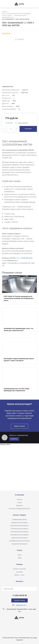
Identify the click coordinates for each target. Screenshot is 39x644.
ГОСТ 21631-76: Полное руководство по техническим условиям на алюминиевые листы (19, 298)
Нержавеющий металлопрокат (19, 541)
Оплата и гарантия (19, 569)
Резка (19, 555)
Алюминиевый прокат (19, 520)
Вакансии (20, 506)
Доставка (19, 572)
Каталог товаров (20, 515)
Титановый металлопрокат (19, 532)
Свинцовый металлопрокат (19, 535)
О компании (19, 495)
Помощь (20, 564)
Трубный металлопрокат (19, 538)
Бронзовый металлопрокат (19, 526)
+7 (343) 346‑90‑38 (26, 258)
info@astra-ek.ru (12, 261)
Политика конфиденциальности (19, 509)
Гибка (19, 558)
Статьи (19, 502)
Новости (19, 499)
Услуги (20, 550)
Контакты (19, 581)
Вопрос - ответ (19, 575)
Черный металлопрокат (19, 544)
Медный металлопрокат (20, 523)
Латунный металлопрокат (19, 529)
